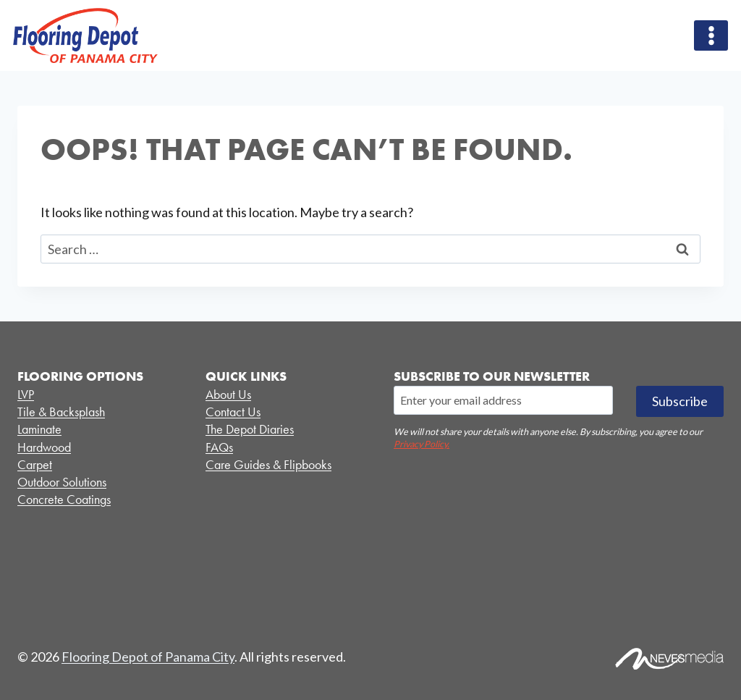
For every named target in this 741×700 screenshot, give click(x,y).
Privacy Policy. (422, 444)
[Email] (503, 400)
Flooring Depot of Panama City (148, 657)
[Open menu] (711, 35)
